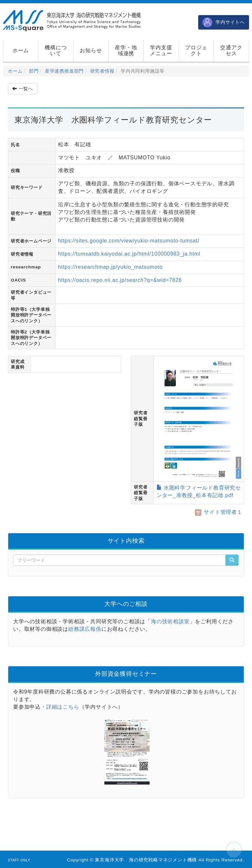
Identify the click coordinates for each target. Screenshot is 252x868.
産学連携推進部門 (64, 71)
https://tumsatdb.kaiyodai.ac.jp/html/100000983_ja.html (129, 254)
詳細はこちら (63, 707)
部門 (34, 71)
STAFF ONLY (19, 860)
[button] (56, 50)
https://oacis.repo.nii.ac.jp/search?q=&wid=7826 (120, 280)
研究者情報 (102, 71)
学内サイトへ (224, 22)
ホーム (15, 71)
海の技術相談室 (170, 621)
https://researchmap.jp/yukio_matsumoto (110, 267)
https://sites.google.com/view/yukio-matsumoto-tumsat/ (129, 241)
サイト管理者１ (219, 512)
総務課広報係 (85, 629)
